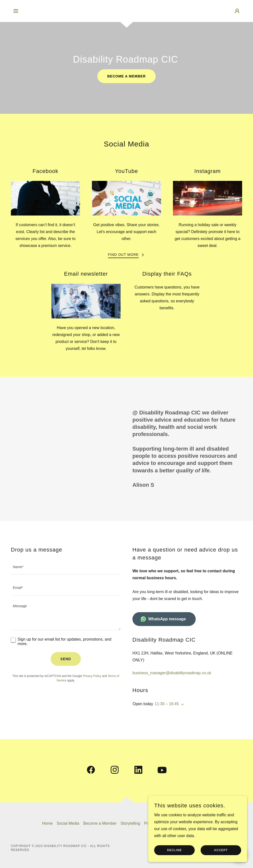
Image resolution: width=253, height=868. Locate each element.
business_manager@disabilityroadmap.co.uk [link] (172, 673)
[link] (91, 771)
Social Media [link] (68, 823)
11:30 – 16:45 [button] (167, 704)
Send (66, 659)
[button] (16, 11)
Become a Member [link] (100, 823)
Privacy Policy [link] (92, 676)
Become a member (126, 76)
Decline (174, 860)
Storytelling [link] (130, 823)
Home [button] (48, 823)
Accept (221, 860)
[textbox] (66, 567)
